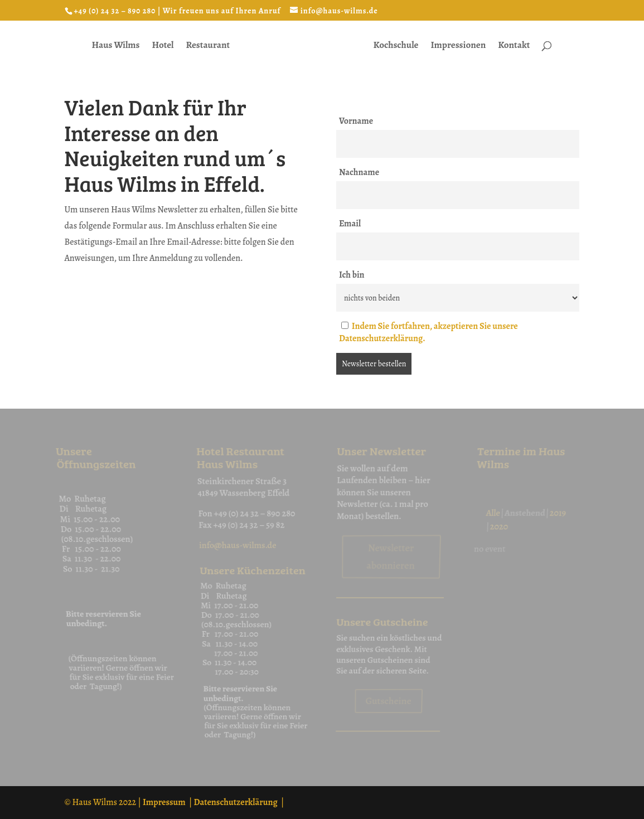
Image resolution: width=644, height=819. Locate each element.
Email (350, 224)
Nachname (359, 172)
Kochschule (396, 46)
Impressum (164, 802)
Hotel (163, 46)
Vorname (356, 121)
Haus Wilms (116, 46)
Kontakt (514, 46)
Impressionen (458, 46)
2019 (563, 522)
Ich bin (352, 275)
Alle (497, 522)
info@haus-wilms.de (236, 551)
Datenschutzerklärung (235, 802)
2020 (502, 534)
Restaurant (208, 46)
